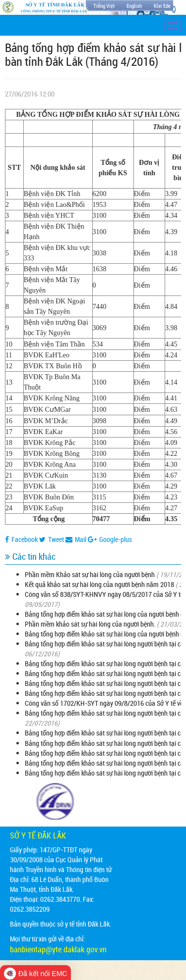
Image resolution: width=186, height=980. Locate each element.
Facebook (21, 539)
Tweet (52, 539)
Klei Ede (162, 6)
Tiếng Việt (104, 6)
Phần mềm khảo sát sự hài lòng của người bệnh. (90, 624)
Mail (76, 539)
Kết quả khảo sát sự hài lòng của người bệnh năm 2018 (99, 584)
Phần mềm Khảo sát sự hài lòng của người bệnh (90, 574)
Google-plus (110, 539)
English (134, 6)
